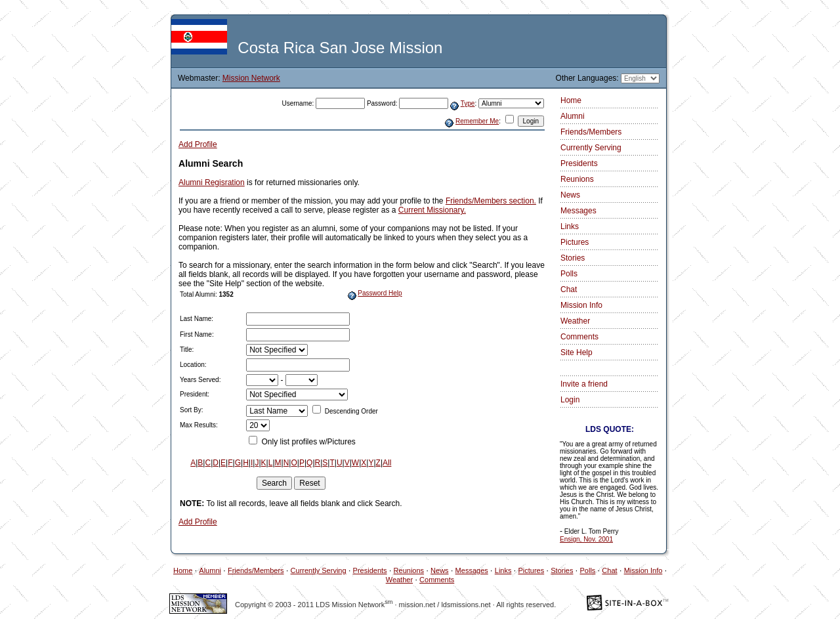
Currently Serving (591, 148)
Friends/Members (591, 132)
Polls (569, 274)
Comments (579, 337)
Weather (575, 321)
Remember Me (477, 121)
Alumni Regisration (212, 182)
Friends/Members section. (491, 201)
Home (571, 100)
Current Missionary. (432, 210)
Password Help (380, 293)
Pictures (575, 242)
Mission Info (581, 305)
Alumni (573, 116)
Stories (573, 258)
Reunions (577, 179)
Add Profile (198, 144)
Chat (569, 289)
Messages (578, 211)
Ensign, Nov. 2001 (586, 539)
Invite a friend (584, 384)
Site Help (577, 352)
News (570, 195)
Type (468, 103)
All (387, 463)
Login (570, 400)
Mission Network (251, 78)
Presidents (579, 163)
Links (570, 226)
